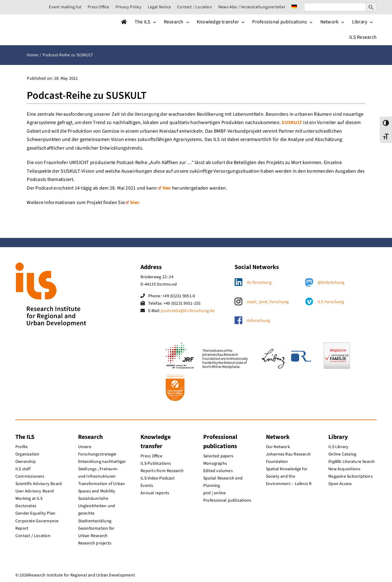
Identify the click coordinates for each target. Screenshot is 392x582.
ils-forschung (259, 283)
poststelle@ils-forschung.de (188, 311)
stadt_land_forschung (268, 302)
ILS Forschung (331, 302)
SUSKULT (292, 122)
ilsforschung (259, 321)
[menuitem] (294, 7)
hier (165, 188)
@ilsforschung (331, 283)
